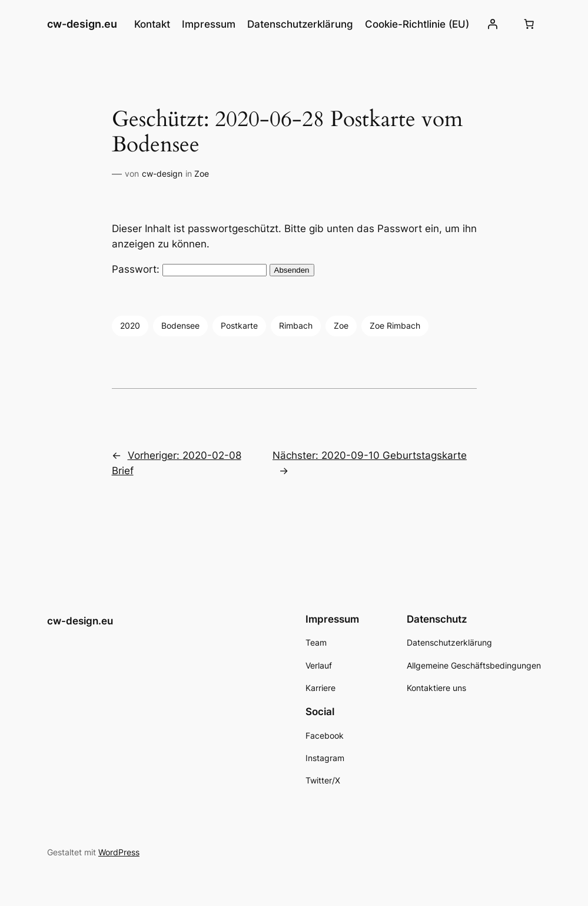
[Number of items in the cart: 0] (529, 24)
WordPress (119, 852)
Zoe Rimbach (395, 325)
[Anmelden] (493, 24)
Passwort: (189, 269)
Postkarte (239, 325)
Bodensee (180, 325)
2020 (130, 325)
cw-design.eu (82, 24)
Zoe (202, 173)
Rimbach (296, 325)
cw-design (162, 173)
